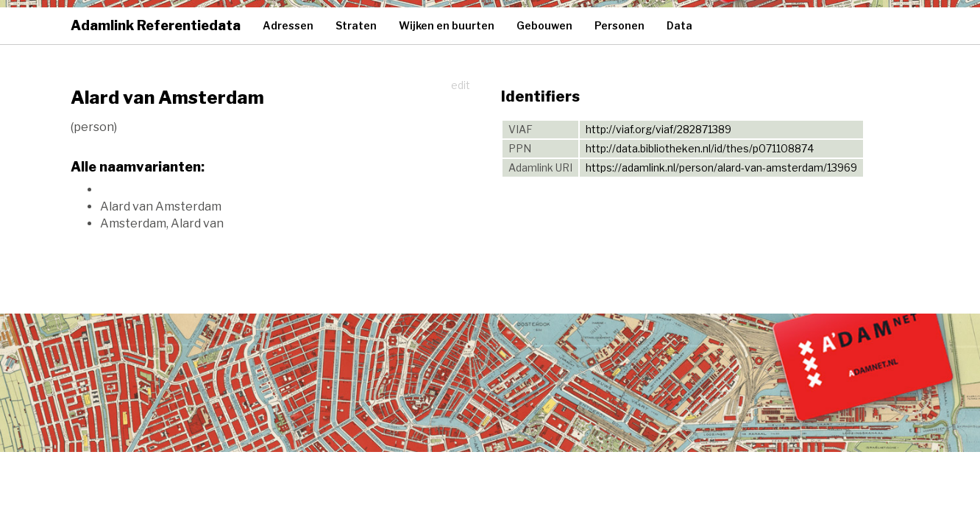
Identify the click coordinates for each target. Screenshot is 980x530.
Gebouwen (544, 25)
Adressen (288, 25)
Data (679, 25)
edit (461, 85)
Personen (619, 25)
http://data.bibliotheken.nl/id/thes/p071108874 (700, 148)
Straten (356, 25)
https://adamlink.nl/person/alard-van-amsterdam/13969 (721, 167)
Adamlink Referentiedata (156, 25)
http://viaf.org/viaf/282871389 (658, 129)
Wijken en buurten (447, 25)
